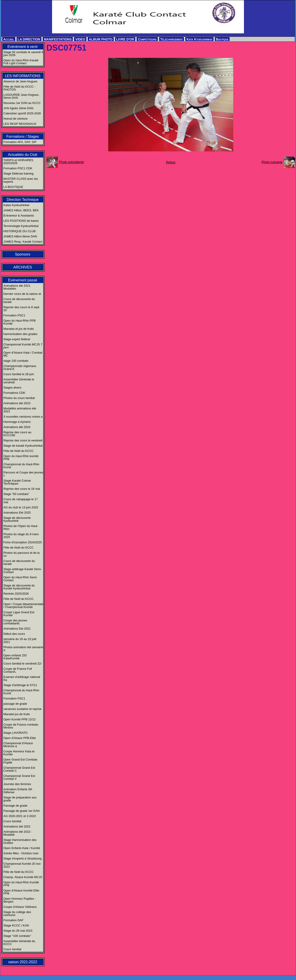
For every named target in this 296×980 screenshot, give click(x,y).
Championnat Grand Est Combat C (19, 769)
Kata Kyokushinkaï (199, 39)
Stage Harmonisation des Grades (20, 841)
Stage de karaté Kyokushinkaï (23, 446)
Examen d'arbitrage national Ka (22, 678)
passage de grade (15, 704)
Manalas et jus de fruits (19, 329)
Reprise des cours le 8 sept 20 (21, 309)
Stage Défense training (18, 174)
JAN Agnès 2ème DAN (18, 108)
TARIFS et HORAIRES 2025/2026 (18, 162)
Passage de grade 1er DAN (21, 811)
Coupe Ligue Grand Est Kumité (19, 614)
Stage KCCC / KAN (16, 925)
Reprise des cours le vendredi (23, 440)
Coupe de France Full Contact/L (18, 670)
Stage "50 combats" (16, 494)
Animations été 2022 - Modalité (18, 833)
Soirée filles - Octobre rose (21, 853)
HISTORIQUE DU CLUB (19, 231)
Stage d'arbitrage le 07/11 (20, 685)
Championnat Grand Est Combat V (19, 777)
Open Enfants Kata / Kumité (22, 848)
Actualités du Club (23, 155)
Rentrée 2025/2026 (16, 594)
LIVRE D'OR (125, 39)
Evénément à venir (23, 47)
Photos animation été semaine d (23, 649)
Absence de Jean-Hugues (20, 81)
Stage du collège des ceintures (17, 914)
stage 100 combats (16, 361)
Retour (171, 162)
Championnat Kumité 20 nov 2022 (22, 865)
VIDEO (80, 39)
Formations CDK (14, 393)
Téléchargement (172, 39)
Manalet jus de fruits (17, 714)
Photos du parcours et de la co (21, 554)
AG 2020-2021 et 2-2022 (20, 816)
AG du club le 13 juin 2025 (21, 507)
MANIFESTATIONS (58, 39)
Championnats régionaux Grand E (20, 367)
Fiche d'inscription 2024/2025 (23, 542)
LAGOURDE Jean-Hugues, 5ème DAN (21, 96)
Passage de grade (15, 806)
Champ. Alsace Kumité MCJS (23, 877)
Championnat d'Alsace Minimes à (18, 745)
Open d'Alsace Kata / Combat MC (23, 354)
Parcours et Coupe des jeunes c (23, 474)
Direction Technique (23, 200)
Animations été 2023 (17, 403)
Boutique (222, 39)
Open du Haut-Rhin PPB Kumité (20, 322)
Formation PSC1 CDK (18, 168)
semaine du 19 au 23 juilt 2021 (20, 640)
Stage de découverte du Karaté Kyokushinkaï (19, 587)
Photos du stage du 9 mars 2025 (21, 536)
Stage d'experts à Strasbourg (23, 858)
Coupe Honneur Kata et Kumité (19, 753)
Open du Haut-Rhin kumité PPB (21, 458)
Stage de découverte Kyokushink (17, 519)
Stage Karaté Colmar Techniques (17, 482)
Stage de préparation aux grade (20, 799)
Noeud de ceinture (15, 119)
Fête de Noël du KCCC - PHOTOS (19, 88)
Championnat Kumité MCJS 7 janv (23, 346)
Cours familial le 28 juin (19, 374)
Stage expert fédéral (17, 339)
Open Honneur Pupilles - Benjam (20, 900)
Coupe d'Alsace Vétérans (20, 907)
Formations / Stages (23, 137)
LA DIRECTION (29, 39)
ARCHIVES (23, 267)
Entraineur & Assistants (19, 215)
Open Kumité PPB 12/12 (20, 719)
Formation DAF (13, 920)
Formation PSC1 (14, 315)
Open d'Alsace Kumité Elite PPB (21, 892)
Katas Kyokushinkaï (16, 205)
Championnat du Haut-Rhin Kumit (21, 466)
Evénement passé (23, 280)
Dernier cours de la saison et (22, 294)
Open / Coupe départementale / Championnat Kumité (23, 606)
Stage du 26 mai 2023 (18, 931)
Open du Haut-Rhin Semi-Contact (20, 579)
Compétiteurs (147, 39)
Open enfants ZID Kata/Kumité (15, 657)
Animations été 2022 (17, 826)
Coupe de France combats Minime (21, 726)
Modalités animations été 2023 (20, 410)
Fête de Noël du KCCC (19, 451)
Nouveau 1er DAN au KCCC (22, 103)
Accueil (9, 39)
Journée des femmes (17, 784)
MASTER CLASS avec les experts (21, 180)
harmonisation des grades (20, 334)
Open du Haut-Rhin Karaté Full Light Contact (21, 62)
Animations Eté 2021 (17, 629)
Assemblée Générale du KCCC (19, 943)
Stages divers (12, 388)
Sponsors (23, 254)
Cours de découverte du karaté (19, 300)
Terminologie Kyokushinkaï (21, 226)
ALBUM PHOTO (101, 39)
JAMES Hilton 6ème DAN (20, 236)
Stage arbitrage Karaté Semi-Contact (23, 571)
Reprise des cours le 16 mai (22, 489)
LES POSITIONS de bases (21, 221)
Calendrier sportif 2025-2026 (22, 113)
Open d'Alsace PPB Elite (20, 738)
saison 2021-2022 (23, 962)
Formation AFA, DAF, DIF (20, 142)
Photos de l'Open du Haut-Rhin (21, 527)
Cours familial (12, 821)
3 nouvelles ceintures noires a (23, 417)
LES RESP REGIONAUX (20, 124)
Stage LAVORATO (15, 733)
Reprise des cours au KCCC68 (17, 434)
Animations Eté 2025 (17, 513)
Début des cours (14, 634)
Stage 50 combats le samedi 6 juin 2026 (23, 54)
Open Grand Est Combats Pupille (20, 761)
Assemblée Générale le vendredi (19, 381)
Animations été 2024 (17, 427)
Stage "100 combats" (17, 936)
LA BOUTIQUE (13, 187)
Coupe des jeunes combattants (15, 622)
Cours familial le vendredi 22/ (23, 664)
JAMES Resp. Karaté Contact (23, 242)
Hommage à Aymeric (17, 422)
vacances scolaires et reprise (23, 709)
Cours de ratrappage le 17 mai (21, 501)
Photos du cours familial (19, 398)
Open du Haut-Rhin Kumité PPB (21, 884)
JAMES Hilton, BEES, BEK (21, 210)
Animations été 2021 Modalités (17, 287)
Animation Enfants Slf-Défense (18, 791)
